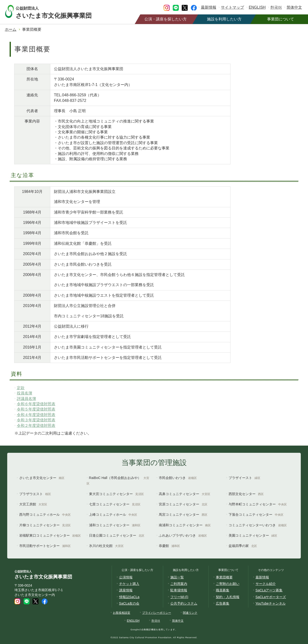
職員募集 (223, 590)
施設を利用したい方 (224, 19)
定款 (21, 388)
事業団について (281, 19)
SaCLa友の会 (129, 603)
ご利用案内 (179, 584)
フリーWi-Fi (179, 597)
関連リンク (190, 613)
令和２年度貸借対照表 (36, 426)
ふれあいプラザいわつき (183, 535)
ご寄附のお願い (228, 584)
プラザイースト (244, 478)
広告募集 (223, 603)
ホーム (11, 29)
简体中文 (294, 7)
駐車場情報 (179, 590)
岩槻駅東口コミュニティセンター (50, 535)
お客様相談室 (122, 613)
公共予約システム (184, 603)
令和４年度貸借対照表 (36, 415)
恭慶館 (169, 546)
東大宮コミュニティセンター (116, 494)
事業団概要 (224, 577)
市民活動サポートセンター (45, 546)
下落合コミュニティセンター (256, 515)
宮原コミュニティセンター (183, 504)
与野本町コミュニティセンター (258, 504)
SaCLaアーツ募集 (269, 590)
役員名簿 (25, 393)
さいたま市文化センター (42, 478)
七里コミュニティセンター (115, 504)
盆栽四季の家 (243, 546)
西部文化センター (246, 494)
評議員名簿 (26, 399)
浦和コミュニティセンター (115, 525)
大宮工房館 (33, 504)
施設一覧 (177, 577)
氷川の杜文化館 (106, 546)
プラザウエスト (35, 494)
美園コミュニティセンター (253, 535)
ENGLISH (257, 7)
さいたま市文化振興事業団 (58, 11)
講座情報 (126, 590)
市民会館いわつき (178, 478)
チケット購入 (129, 584)
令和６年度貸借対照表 (36, 404)
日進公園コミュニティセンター (117, 535)
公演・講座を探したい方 (166, 19)
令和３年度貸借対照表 (36, 420)
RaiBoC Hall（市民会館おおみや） (118, 481)
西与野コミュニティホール (45, 515)
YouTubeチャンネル (271, 603)
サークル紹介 (266, 584)
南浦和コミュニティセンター (185, 525)
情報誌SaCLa (129, 597)
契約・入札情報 (228, 597)
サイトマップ (232, 7)
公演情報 (126, 577)
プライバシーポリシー (157, 613)
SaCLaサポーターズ (271, 597)
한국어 (276, 7)
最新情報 (209, 7)
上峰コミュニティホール (113, 515)
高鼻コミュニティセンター (185, 494)
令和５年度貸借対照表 (36, 409)
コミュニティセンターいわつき (258, 525)
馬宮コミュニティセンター (183, 515)
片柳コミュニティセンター (45, 525)
